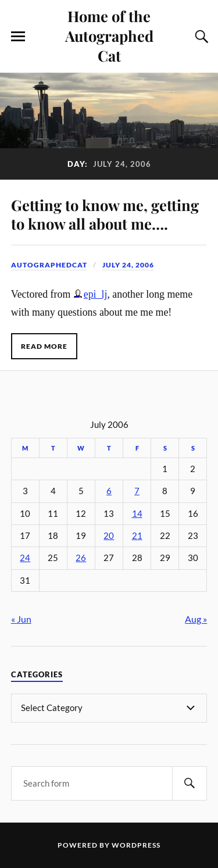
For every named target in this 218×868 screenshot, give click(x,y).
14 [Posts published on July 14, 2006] (137, 514)
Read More (44, 346)
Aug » (196, 619)
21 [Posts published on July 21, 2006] (137, 536)
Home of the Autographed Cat (109, 35)
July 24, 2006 (128, 265)
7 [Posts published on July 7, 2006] (137, 491)
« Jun (21, 619)
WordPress (136, 845)
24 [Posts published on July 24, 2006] (25, 558)
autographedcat (49, 265)
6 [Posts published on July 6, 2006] (109, 491)
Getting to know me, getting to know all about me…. (105, 214)
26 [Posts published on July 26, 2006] (81, 558)
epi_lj (96, 294)
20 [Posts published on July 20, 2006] (109, 536)
